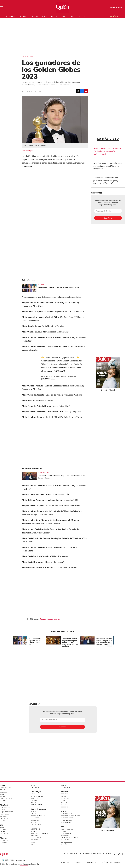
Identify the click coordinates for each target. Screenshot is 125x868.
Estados (64, 803)
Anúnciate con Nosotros (112, 862)
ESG (32, 844)
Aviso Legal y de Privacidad (71, 862)
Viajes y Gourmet (6, 799)
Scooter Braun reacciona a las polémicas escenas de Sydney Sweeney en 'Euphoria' (106, 180)
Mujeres (4, 838)
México (64, 796)
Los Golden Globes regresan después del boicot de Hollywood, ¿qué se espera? (70, 643)
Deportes (34, 798)
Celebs (3, 832)
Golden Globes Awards (51, 619)
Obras (33, 842)
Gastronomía (5, 807)
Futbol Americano (38, 816)
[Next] (110, 640)
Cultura (82, 16)
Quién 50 (115, 16)
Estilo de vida (5, 834)
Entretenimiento (37, 796)
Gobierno (65, 794)
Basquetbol (35, 818)
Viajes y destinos (6, 812)
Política (64, 792)
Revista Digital (117, 7)
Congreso (65, 798)
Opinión (34, 785)
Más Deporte (35, 820)
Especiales (35, 787)
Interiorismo (66, 822)
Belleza (54, 16)
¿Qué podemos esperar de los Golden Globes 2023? (59, 287)
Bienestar (4, 816)
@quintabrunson (69, 357)
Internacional (36, 838)
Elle (2, 825)
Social (64, 831)
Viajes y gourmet (68, 16)
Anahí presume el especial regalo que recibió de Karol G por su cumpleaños (107, 166)
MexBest (4, 805)
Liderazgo (4, 843)
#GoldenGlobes (74, 368)
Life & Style (36, 792)
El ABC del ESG (66, 842)
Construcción (67, 814)
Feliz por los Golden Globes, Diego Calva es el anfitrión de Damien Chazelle (61, 477)
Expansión (35, 829)
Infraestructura (68, 818)
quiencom (121, 854)
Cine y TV (34, 800)
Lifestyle (34, 822)
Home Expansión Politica (40, 833)
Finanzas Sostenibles (69, 838)
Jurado (3, 821)
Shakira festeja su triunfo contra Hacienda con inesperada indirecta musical (107, 151)
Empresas (34, 831)
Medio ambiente (67, 829)
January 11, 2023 (48, 379)
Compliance (92, 862)
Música (33, 803)
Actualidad (4, 840)
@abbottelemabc (59, 368)
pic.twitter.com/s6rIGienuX (53, 371)
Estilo (33, 794)
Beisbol (33, 814)
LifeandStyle (66, 787)
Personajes (4, 814)
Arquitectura (66, 820)
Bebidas (3, 810)
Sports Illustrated (38, 809)
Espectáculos (10, 16)
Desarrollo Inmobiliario (71, 816)
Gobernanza (66, 833)
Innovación (65, 840)
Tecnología (35, 840)
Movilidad (65, 835)
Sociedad (65, 807)
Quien (114, 854)
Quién (3, 785)
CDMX (63, 800)
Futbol (33, 811)
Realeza (23, 16)
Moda (45, 16)
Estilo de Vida (5, 818)
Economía (34, 835)
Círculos (34, 16)
